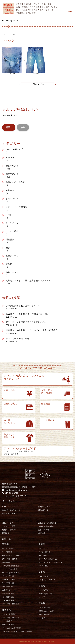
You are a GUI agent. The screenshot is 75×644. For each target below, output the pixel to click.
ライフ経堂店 (7, 552)
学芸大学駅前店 (8, 593)
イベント (10, 215)
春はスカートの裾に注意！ (19, 338)
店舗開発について (10, 530)
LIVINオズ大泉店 (9, 580)
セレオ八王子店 (8, 548)
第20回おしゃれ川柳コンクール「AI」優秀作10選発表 (32, 330)
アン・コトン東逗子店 (11, 618)
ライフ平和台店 (8, 583)
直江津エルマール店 (46, 611)
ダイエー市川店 (44, 552)
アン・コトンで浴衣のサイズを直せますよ (26, 322)
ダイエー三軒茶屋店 (10, 569)
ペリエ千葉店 (44, 566)
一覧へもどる (37, 84)
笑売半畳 (42, 533)
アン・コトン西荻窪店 (11, 604)
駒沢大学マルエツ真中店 (11, 555)
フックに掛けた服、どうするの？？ (23, 306)
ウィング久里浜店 (9, 614)
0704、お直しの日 (15, 149)
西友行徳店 (43, 555)
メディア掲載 (12, 231)
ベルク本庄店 (44, 576)
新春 (8, 248)
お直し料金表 (8, 523)
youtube (10, 158)
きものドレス (12, 199)
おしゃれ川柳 (12, 166)
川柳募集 (10, 240)
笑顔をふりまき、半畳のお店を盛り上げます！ (28, 281)
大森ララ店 (6, 590)
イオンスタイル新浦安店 (48, 559)
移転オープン (12, 272)
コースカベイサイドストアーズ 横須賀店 (18, 631)
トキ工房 (42, 618)
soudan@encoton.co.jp (15, 490)
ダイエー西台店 (8, 576)
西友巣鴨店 (6, 562)
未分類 (9, 264)
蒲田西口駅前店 (8, 586)
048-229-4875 (10, 493)
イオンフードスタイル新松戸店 (50, 562)
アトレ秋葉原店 (8, 600)
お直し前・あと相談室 (47, 523)
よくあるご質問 (9, 526)
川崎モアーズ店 (8, 625)
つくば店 (42, 597)
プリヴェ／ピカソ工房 (47, 580)
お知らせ (10, 190)
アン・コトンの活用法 (16, 207)
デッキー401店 (44, 615)
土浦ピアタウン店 (45, 594)
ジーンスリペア (9, 507)
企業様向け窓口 (9, 514)
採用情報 (6, 533)
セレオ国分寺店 (8, 597)
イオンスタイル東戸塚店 (11, 628)
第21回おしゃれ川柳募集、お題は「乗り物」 (27, 314)
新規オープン (12, 256)
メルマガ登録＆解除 (46, 526)
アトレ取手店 (44, 590)
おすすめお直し (13, 174)
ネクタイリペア (44, 507)
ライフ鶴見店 (7, 621)
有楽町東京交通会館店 (11, 566)
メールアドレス (10, 115)
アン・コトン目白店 (10, 559)
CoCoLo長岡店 (44, 608)
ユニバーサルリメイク (11, 510)
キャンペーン (12, 223)
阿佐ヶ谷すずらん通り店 (11, 573)
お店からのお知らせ (15, 182)
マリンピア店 (44, 548)
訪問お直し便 (43, 510)
